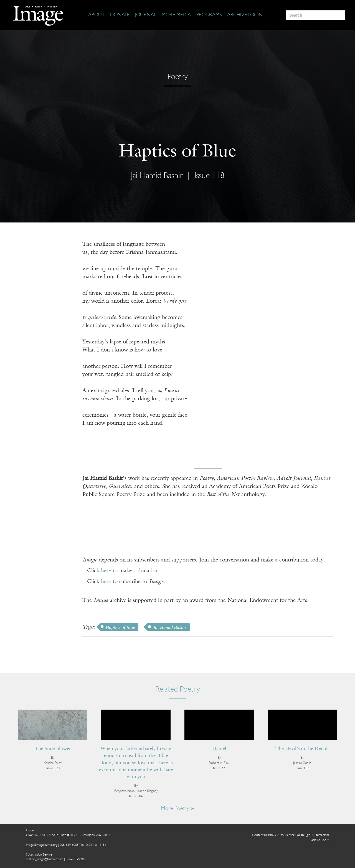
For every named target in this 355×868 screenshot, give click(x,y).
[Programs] (209, 15)
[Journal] (146, 15)
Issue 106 (136, 796)
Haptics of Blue (120, 627)
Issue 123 (53, 768)
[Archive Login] (245, 15)
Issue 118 (209, 176)
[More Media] (176, 15)
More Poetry (177, 809)
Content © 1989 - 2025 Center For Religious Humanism (290, 835)
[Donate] (120, 15)
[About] (96, 15)
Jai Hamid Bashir (157, 176)
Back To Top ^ (319, 840)
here (106, 571)
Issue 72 (219, 768)
